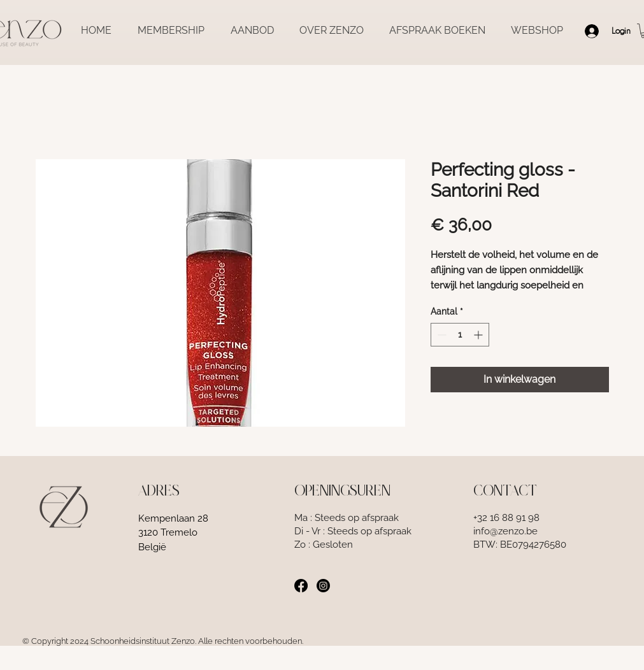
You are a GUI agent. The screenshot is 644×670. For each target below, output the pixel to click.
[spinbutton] (460, 335)
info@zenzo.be (505, 531)
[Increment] (479, 335)
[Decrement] (440, 335)
